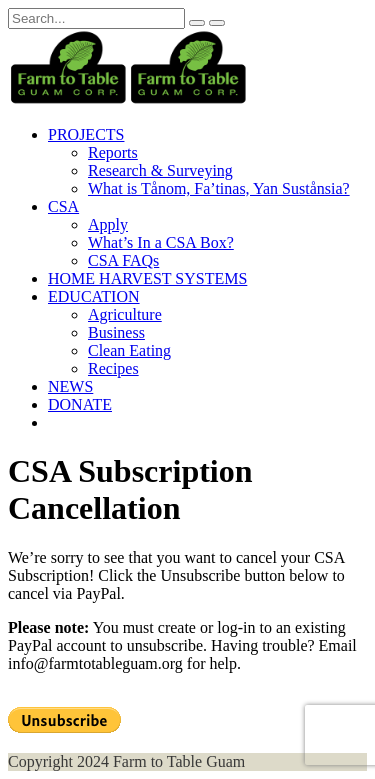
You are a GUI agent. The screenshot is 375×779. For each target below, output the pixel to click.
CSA (63, 206)
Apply (108, 224)
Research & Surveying (160, 170)
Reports (113, 152)
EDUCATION (94, 296)
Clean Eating (129, 350)
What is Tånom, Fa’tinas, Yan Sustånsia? (219, 188)
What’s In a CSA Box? (161, 242)
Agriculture (125, 314)
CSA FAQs (123, 260)
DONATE (80, 404)
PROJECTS (86, 134)
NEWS (70, 386)
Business (116, 332)
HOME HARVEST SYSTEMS (147, 278)
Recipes (113, 368)
